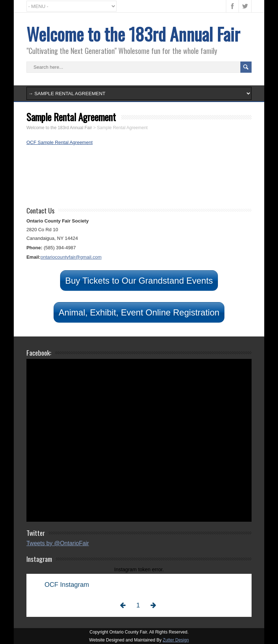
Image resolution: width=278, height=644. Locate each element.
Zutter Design (176, 640)
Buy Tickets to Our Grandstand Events (139, 281)
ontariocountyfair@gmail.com (71, 257)
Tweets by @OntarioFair (58, 543)
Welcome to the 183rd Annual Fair (133, 34)
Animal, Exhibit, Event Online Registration (139, 312)
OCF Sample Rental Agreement (60, 142)
